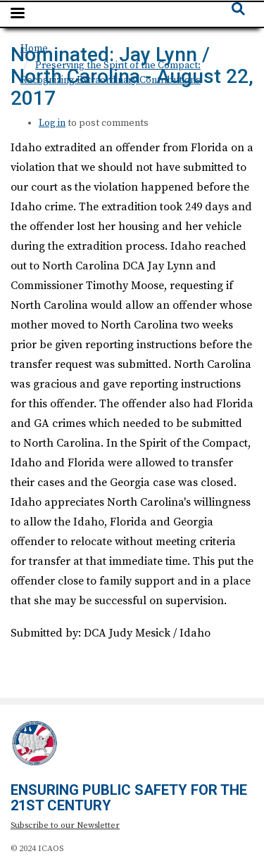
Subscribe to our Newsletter (65, 825)
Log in (52, 123)
